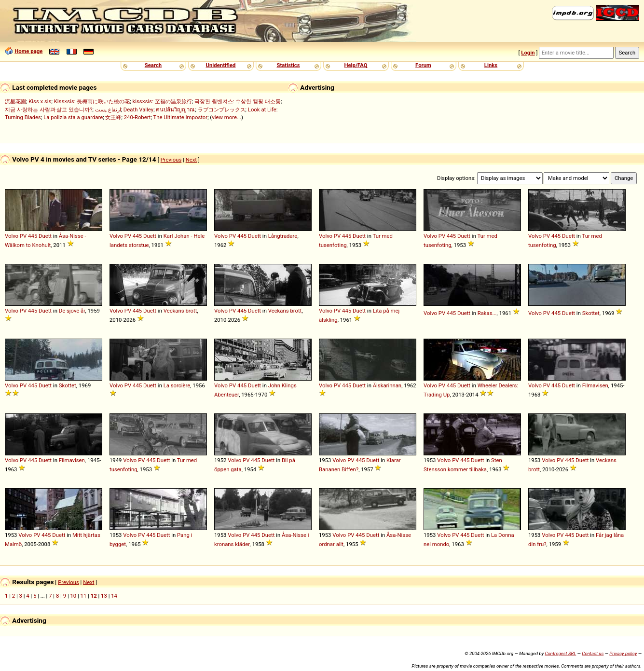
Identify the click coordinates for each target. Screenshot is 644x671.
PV (23, 236)
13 (104, 596)
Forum (423, 65)
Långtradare (283, 236)
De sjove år (72, 311)
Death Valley (138, 110)
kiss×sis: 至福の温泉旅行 (162, 101)
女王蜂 (113, 117)
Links (491, 65)
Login (528, 53)
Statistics (288, 65)
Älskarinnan (387, 385)
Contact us (593, 653)
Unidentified (221, 65)
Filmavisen (595, 385)
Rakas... (487, 313)
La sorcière (177, 385)
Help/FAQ (356, 65)
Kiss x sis (40, 101)
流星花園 (15, 101)
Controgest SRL (560, 653)
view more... (226, 117)
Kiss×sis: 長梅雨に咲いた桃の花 (92, 101)
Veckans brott (180, 311)
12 (94, 596)
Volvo (12, 236)
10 (73, 596)
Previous (171, 160)
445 (33, 236)
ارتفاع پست (108, 110)
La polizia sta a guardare (73, 117)
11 (84, 596)
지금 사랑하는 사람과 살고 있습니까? (49, 110)
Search (153, 65)
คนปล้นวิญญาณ (175, 110)
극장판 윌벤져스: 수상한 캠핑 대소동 (238, 101)
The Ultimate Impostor (181, 117)
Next (191, 160)
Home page (28, 51)
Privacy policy (623, 653)
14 (114, 596)
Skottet (591, 313)
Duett (45, 236)
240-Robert (137, 117)
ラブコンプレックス (222, 110)
